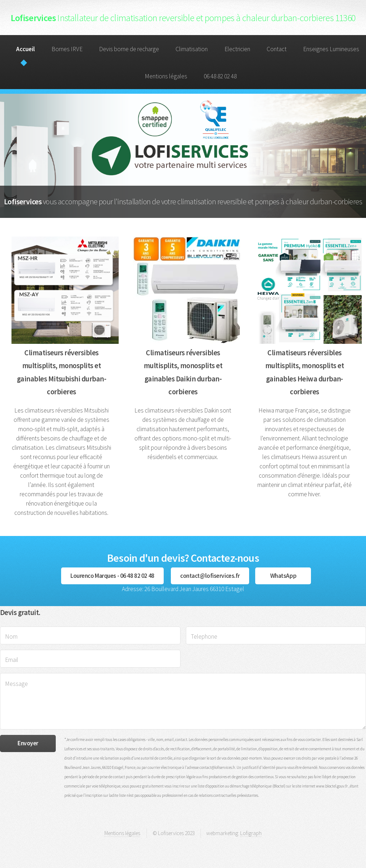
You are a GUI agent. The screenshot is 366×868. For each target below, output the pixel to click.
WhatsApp (283, 576)
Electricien (237, 49)
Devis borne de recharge (129, 49)
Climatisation (192, 49)
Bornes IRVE (67, 49)
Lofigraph (251, 833)
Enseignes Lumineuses (331, 49)
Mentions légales (166, 76)
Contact (277, 49)
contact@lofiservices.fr (210, 576)
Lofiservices (183, 18)
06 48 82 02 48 (220, 76)
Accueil (26, 49)
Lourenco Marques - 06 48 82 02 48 (112, 576)
